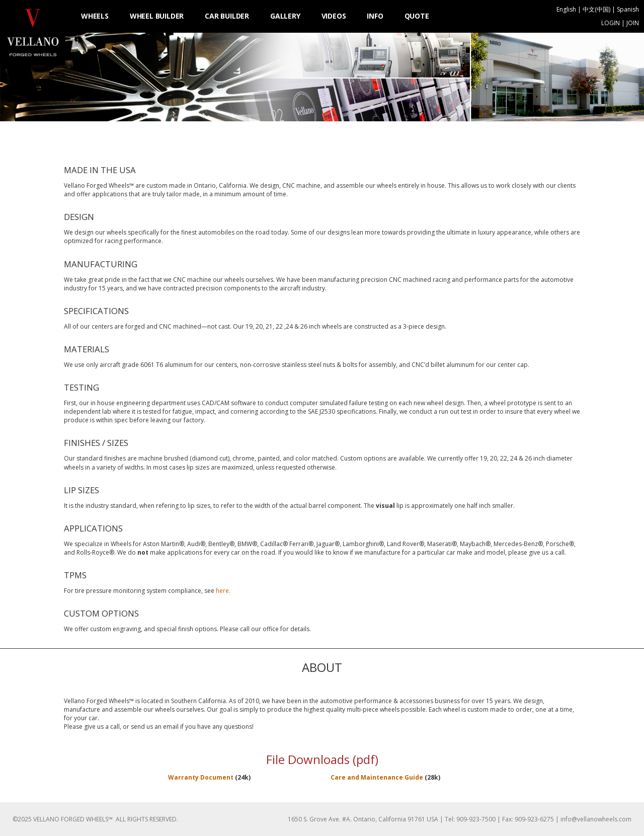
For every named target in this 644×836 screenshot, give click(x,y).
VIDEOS (334, 16)
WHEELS (95, 16)
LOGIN (611, 23)
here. (223, 591)
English (566, 9)
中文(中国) (596, 9)
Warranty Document (202, 777)
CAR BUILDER (227, 16)
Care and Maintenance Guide (377, 777)
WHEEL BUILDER (157, 16)
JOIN (633, 23)
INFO (375, 16)
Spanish (628, 9)
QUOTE (417, 16)
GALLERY (285, 16)
